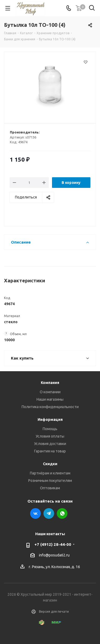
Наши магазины (50, 399)
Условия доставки (50, 444)
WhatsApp (62, 513)
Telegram (49, 513)
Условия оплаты (50, 436)
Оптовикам (50, 488)
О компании (50, 392)
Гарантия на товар (50, 451)
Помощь (50, 429)
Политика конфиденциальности (50, 407)
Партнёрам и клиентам (50, 473)
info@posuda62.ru (54, 555)
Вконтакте (35, 513)
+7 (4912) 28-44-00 (53, 544)
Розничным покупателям (50, 481)
